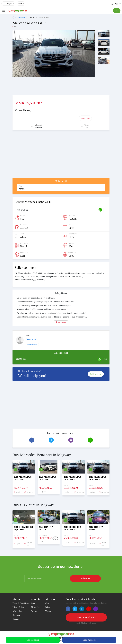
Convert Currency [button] (23, 110)
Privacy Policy (18, 607)
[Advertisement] (61, 156)
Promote (37, 118)
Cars (33, 603)
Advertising (17, 611)
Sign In (118, 4)
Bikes (48, 607)
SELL (117, 11)
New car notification (86, 617)
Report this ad (85, 118)
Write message (32, 344)
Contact (16, 619)
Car (36, 18)
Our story (16, 615)
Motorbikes (36, 607)
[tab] (61, 110)
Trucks (34, 611)
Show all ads (32, 340)
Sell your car (96, 374)
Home (32, 18)
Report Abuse (61, 322)
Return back (20, 18)
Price (20, 186)
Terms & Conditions (21, 603)
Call (106, 210)
